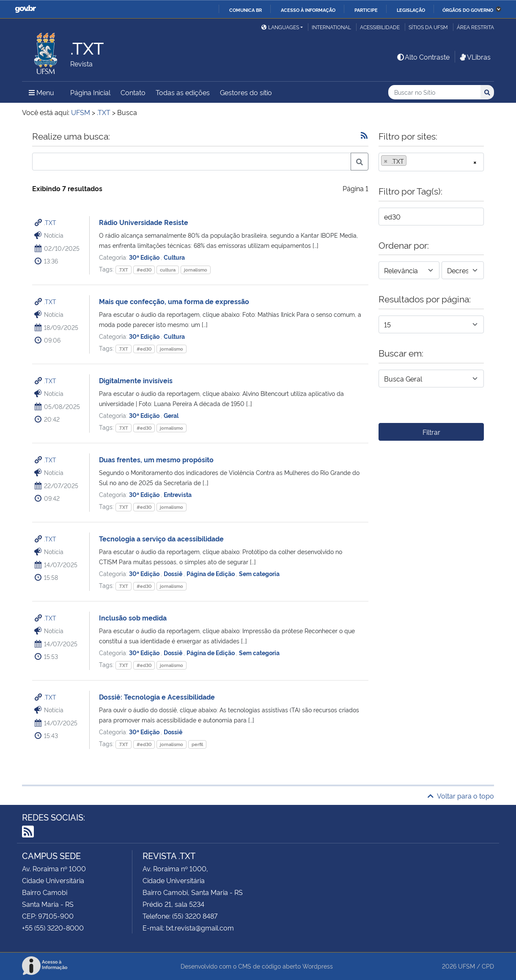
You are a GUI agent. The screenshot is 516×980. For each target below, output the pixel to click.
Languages (280, 27)
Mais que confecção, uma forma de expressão (174, 301)
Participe (366, 10)
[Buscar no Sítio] (434, 92)
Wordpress (318, 966)
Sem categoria (259, 573)
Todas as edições (183, 92)
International (331, 27)
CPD (488, 966)
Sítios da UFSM (428, 27)
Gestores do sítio (246, 92)
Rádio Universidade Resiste (144, 222)
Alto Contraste (423, 57)
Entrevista (178, 494)
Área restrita (475, 27)
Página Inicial (90, 92)
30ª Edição (145, 257)
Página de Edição (211, 573)
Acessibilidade (380, 27)
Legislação (411, 10)
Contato (133, 92)
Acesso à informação (308, 10)
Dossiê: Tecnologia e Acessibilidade (157, 697)
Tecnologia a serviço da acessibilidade (161, 538)
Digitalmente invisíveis (136, 380)
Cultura (174, 257)
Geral (171, 415)
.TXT (50, 222)
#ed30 (144, 270)
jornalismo (196, 270)
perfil (197, 744)
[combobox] (431, 162)
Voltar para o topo (461, 796)
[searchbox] (411, 161)
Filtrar (431, 432)
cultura (168, 270)
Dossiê (174, 573)
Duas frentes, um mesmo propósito (156, 459)
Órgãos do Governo (468, 10)
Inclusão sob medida (133, 618)
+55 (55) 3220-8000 (53, 928)
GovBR (25, 9)
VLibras (475, 57)
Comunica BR (246, 10)
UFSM (467, 966)
